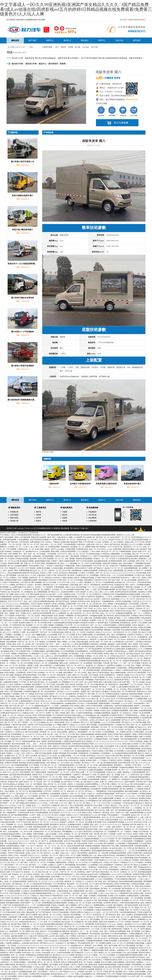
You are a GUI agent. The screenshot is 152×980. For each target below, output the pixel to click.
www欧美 (38, 749)
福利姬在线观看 (101, 734)
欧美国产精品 (21, 616)
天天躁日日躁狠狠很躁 (31, 620)
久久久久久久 (50, 798)
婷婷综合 (60, 730)
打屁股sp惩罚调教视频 (117, 931)
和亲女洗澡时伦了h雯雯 (84, 568)
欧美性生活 (20, 732)
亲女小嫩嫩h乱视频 (39, 635)
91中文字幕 (105, 784)
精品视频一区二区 (78, 547)
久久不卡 (110, 891)
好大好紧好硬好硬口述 (99, 684)
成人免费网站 (79, 708)
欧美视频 (89, 822)
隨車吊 (39, 521)
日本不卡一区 (15, 879)
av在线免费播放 (23, 540)
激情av (12, 651)
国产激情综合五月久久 (107, 877)
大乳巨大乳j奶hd (37, 604)
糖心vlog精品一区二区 (56, 827)
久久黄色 (109, 677)
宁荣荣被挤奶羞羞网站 (66, 765)
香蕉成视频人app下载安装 (13, 649)
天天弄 (68, 827)
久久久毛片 (63, 803)
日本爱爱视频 (114, 623)
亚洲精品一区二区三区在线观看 (44, 677)
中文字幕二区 (24, 682)
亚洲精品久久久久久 (40, 770)
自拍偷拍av (142, 592)
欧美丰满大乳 (36, 858)
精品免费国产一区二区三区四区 (75, 673)
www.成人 (99, 879)
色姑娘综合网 (8, 787)
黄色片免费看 (130, 782)
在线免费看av (95, 848)
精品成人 (141, 625)
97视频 (64, 768)
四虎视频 (103, 644)
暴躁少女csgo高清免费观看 (40, 608)
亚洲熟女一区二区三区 (13, 630)
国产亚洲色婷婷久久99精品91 (11, 620)
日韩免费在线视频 (30, 692)
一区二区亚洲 (110, 559)
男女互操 (45, 611)
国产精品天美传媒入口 (81, 639)
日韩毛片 (21, 715)
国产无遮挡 (31, 703)
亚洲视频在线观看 (42, 687)
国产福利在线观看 (131, 905)
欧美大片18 (7, 772)
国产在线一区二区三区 (67, 727)
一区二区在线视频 (137, 898)
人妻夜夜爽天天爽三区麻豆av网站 (72, 706)
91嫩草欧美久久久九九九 (129, 870)
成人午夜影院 (145, 775)
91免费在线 (105, 554)
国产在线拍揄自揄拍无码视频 (21, 770)
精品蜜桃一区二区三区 (56, 559)
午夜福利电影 (64, 585)
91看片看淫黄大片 (125, 941)
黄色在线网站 (15, 608)
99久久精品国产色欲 (23, 651)
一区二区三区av (130, 796)
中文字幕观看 (11, 549)
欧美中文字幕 (84, 889)
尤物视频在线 (77, 571)
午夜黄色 (56, 542)
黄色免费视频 (70, 865)
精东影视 (118, 680)
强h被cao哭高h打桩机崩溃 (142, 734)
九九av (3, 654)
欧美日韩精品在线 (96, 682)
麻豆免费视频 (96, 722)
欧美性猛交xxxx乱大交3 (96, 756)
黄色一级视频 (108, 604)
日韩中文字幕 (52, 575)
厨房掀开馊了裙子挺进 (66, 575)
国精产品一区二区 (53, 967)
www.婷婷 (55, 706)
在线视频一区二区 (83, 684)
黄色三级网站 (63, 642)
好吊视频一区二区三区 (13, 741)
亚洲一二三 (99, 886)
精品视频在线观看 (101, 561)
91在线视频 (148, 701)
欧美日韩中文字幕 (141, 822)
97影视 (140, 912)
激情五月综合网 (22, 889)
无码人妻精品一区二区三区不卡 (16, 791)
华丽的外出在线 (70, 594)
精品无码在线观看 (86, 701)
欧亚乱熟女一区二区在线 (98, 768)
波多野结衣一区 (95, 853)
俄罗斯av (31, 725)
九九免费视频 (93, 865)
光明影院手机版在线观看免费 (90, 661)
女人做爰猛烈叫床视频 (29, 898)
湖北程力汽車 (31, 64)
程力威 (78, 47)
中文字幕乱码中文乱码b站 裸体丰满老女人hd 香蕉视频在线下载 (76, 715)
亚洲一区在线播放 (115, 787)
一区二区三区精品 (92, 931)
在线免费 (105, 853)
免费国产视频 (90, 547)
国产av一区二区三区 (45, 962)
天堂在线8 (32, 893)
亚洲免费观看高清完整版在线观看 (128, 594)
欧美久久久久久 (47, 701)
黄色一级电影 (133, 644)
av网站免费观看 (119, 962)
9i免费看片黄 (74, 627)
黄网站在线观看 (102, 777)
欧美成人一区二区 (41, 663)
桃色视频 (70, 590)
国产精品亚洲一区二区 (130, 889)
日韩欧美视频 (139, 943)
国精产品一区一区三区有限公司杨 (75, 606)
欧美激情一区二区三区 (46, 673)
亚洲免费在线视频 (100, 618)
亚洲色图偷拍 (114, 870)
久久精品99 (26, 891)
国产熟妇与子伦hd (50, 808)
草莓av (35, 715)
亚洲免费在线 (143, 637)
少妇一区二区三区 (11, 665)
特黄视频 (108, 770)
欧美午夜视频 (117, 953)
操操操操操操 (126, 646)
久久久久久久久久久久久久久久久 (123, 573)
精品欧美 (50, 587)
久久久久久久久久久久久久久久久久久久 (55, 946)
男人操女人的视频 (58, 815)
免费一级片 (110, 810)
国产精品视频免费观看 (20, 815)
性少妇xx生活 (108, 718)
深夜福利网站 (38, 976)
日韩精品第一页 (19, 552)
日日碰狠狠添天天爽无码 (73, 858)
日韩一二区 (44, 737)
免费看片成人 (38, 775)
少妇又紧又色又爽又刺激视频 (31, 582)
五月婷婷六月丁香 (44, 637)
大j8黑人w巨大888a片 (116, 701)
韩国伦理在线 (15, 746)
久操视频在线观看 (25, 677)
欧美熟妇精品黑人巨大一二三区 (24, 905)
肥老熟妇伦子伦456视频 (131, 779)
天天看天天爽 (106, 929)
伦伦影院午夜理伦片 (117, 715)
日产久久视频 (76, 855)
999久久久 (100, 544)
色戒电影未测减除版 (90, 611)
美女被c (6, 625)
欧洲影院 (123, 896)
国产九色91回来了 (128, 642)
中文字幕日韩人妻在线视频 (135, 927)
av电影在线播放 (25, 929)
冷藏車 (65, 512)
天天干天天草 (23, 829)
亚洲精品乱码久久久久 (135, 620)
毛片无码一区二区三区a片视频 (112, 727)
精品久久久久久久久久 (104, 632)
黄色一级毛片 (131, 585)
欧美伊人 (90, 739)
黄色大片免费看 (32, 915)
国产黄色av (126, 680)
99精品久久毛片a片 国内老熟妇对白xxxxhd (82, 815)
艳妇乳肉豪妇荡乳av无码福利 (35, 718)
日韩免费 (141, 582)
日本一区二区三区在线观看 (48, 658)
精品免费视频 (94, 606)
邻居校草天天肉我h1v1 (89, 623)
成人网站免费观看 (100, 701)
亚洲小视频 (39, 549)
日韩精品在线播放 (113, 694)
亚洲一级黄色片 (54, 746)
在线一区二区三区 (108, 817)
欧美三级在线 (59, 616)
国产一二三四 (25, 637)
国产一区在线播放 (15, 851)
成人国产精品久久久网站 (125, 590)
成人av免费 (25, 608)
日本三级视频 (23, 578)
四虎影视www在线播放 (23, 684)
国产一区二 (138, 613)
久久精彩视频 (120, 843)
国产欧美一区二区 (103, 537)
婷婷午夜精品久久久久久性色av (46, 649)
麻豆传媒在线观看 (94, 668)
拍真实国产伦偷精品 (110, 563)
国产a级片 (112, 580)
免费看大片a (116, 779)
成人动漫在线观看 (91, 922)
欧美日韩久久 (121, 817)
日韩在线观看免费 (139, 772)
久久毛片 (21, 568)
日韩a (146, 684)
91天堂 (34, 575)
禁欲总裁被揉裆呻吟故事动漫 (19, 573)
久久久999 (129, 822)
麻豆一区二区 (67, 637)
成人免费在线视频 (109, 668)
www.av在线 (52, 898)
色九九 (29, 613)
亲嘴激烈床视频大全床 (13, 580)
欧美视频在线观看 (116, 561)
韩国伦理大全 (142, 692)
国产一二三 (137, 611)
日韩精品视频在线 (121, 604)
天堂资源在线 (24, 542)
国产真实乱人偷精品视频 (68, 573)
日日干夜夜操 (31, 568)
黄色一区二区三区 (76, 618)
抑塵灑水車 (14, 512)
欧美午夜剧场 (10, 696)
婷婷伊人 (16, 979)
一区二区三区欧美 (34, 616)
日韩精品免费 (71, 604)
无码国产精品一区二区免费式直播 (123, 692)
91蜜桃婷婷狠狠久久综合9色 (30, 701)
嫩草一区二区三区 (78, 711)
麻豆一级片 (52, 537)
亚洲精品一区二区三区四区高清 (126, 798)
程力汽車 (123, 20)
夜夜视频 (67, 699)
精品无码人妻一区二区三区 (112, 661)
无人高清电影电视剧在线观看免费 (117, 627)
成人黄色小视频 (97, 746)
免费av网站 (57, 540)
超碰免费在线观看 (28, 687)
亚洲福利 (74, 601)
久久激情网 (78, 537)
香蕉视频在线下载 (53, 563)
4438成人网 (82, 739)
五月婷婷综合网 (23, 813)
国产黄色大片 (21, 585)
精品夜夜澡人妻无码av (58, 824)
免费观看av (143, 559)
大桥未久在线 (60, 556)
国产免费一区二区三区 (97, 694)
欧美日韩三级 (15, 749)
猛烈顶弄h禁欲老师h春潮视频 (80, 746)
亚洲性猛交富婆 (82, 549)
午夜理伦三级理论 (116, 760)
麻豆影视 (43, 860)
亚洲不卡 (61, 865)
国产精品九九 (127, 722)
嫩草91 (107, 692)
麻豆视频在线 (84, 934)
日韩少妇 (140, 827)
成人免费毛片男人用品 (142, 606)
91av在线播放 (8, 727)
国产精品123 (83, 798)
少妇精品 (98, 910)
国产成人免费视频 (126, 789)
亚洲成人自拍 (113, 896)
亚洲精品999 (63, 787)
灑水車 (63, 47)
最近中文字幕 (13, 701)
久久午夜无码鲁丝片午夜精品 (49, 689)
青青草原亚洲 (63, 630)
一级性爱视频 (32, 962)
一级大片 (76, 749)
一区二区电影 (11, 946)
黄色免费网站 (86, 851)
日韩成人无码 (69, 751)
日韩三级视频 (70, 559)
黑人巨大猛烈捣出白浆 (58, 737)
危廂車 (65, 518)
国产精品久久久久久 (11, 910)
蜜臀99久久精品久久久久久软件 (74, 725)
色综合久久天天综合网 (32, 606)
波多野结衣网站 (23, 699)
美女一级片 (28, 601)
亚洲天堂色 (135, 775)
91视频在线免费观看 (22, 611)
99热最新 (77, 689)
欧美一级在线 (95, 834)
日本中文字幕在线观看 (93, 563)
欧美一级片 (111, 635)
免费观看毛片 (111, 675)
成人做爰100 (138, 810)
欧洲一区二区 (105, 656)
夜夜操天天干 (140, 936)
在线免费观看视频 (131, 568)
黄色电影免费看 (17, 936)
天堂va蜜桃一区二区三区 (47, 675)
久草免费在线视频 (25, 967)
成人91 (25, 836)
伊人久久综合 (33, 965)
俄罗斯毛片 (10, 606)
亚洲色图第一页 (56, 606)
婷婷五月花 (140, 561)
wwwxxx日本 (77, 813)
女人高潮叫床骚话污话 (18, 587)
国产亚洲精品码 (78, 953)
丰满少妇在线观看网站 (116, 791)
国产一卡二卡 (26, 706)
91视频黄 (62, 649)
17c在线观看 (139, 789)
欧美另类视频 (82, 587)
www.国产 (132, 976)
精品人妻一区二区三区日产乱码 (103, 699)
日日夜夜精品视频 (93, 554)
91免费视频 (59, 625)
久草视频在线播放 (38, 651)
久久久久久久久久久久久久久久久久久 (43, 670)
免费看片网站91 (115, 900)
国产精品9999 (76, 677)
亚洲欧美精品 (139, 732)
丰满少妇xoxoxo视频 (114, 772)
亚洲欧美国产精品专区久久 (121, 578)
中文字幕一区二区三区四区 (123, 969)
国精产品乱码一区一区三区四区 (31, 782)
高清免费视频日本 (82, 651)
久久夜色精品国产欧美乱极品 (127, 559)
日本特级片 (140, 590)
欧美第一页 (4, 663)
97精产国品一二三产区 (141, 765)
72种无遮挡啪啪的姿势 (129, 739)
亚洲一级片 (104, 931)
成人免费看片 (144, 568)
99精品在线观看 (47, 616)
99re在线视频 (119, 751)
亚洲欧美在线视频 (43, 568)
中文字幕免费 (89, 542)
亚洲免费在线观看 (132, 556)
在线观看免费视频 (137, 813)
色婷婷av (120, 924)
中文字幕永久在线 (64, 677)
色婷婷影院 (66, 547)
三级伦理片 (144, 604)
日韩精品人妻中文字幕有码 (141, 616)
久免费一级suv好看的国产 (30, 632)
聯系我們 (137, 40)
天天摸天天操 (5, 967)
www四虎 (72, 642)
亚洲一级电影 (11, 699)
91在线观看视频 (70, 544)
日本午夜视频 (5, 656)
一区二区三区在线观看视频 (95, 772)
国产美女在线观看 (32, 732)
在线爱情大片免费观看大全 (41, 627)
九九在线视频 (126, 554)
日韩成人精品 (11, 644)
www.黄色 (74, 644)
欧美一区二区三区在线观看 (73, 580)
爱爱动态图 (107, 801)
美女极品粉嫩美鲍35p (83, 751)
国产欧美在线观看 (77, 599)
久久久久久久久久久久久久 (42, 727)
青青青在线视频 (20, 962)
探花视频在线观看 (141, 846)
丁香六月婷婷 (95, 552)
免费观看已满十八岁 (50, 585)
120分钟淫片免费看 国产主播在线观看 (62, 770)
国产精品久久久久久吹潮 (48, 756)
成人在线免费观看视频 (20, 765)
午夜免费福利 (82, 668)
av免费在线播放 (60, 665)
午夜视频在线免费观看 (31, 708)
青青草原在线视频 (45, 715)
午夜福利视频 (59, 587)
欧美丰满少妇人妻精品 (77, 760)
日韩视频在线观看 (120, 597)
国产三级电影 (23, 722)
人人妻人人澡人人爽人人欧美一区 (35, 547)
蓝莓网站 (77, 722)
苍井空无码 (39, 694)
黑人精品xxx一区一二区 (77, 670)
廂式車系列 (53, 64)
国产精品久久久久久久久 (59, 696)
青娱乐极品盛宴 (83, 642)
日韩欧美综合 (64, 618)
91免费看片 (9, 635)
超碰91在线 (88, 618)
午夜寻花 (32, 843)
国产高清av (7, 884)
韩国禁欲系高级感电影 (84, 559)
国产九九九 (71, 668)
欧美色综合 (111, 855)
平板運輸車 (92, 512)
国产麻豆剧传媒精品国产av (24, 787)
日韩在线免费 (64, 941)
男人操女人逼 (56, 637)
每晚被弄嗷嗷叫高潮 (42, 561)
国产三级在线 (100, 810)
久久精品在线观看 (37, 699)
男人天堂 (57, 768)
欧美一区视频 (21, 613)
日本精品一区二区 (15, 547)
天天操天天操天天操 (103, 578)
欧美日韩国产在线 (100, 822)
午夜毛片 (103, 575)
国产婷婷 (134, 627)
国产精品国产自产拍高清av (136, 957)
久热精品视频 (70, 549)
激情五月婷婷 (13, 839)
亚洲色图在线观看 (10, 540)
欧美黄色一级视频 (26, 665)
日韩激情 (81, 972)
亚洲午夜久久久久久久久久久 (34, 870)
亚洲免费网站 (109, 879)
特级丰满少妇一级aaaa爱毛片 (138, 877)
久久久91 (24, 777)
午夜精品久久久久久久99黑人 (42, 751)
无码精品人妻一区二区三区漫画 (80, 903)
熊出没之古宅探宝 (118, 556)
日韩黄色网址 (109, 706)
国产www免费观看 (59, 613)
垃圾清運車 (14, 515)
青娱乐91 (74, 934)
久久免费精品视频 (141, 699)
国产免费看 (54, 965)
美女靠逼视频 (141, 573)
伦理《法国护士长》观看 (63, 789)
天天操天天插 (54, 646)
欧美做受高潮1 (57, 779)
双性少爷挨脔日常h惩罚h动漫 (121, 611)
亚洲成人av (8, 730)
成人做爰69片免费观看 (61, 599)
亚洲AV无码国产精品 (116, 734)
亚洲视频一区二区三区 (128, 637)
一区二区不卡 (136, 680)
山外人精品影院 (141, 549)
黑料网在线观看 (14, 563)
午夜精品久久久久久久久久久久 (58, 817)
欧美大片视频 (107, 962)
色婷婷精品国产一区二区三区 (29, 618)
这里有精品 (105, 934)
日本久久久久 (119, 782)
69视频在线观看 (6, 597)
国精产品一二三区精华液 (23, 590)
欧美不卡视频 (139, 834)
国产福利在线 (109, 616)
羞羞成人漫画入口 (58, 810)
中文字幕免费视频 (67, 651)
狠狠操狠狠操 (87, 566)
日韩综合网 (46, 739)
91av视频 (59, 673)
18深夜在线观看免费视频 (107, 965)
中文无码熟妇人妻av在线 (139, 696)
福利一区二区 (136, 725)
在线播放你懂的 (54, 547)
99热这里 (93, 639)
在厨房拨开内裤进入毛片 (32, 680)
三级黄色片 (77, 775)
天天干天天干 (131, 582)
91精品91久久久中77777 (27, 957)
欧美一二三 (59, 751)
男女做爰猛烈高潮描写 (130, 630)
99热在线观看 (146, 618)
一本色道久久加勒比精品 (54, 566)
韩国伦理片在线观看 (39, 537)
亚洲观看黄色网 (108, 601)
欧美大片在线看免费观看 (39, 813)
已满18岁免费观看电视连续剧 (44, 601)
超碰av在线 (129, 542)
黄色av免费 (80, 772)
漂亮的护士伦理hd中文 (54, 578)
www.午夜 (37, 758)
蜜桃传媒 (129, 587)
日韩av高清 (44, 544)
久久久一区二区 (119, 749)
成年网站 (139, 642)
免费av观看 (55, 552)
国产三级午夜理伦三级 (40, 644)
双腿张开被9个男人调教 (110, 846)
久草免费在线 (21, 673)
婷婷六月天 (142, 552)
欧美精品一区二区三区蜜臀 (134, 756)
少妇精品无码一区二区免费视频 (87, 575)
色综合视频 (102, 927)
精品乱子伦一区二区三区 (114, 568)
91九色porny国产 (39, 967)
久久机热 (98, 542)
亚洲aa (96, 765)
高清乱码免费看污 (68, 592)
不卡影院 (11, 559)
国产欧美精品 (54, 611)
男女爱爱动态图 (84, 943)
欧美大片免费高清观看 (85, 635)
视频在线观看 (60, 722)
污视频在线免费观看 (90, 571)
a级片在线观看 (51, 834)
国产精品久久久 (14, 867)
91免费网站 (51, 862)
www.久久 (68, 692)
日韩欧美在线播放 (110, 625)
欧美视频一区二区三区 (23, 635)
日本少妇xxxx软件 (79, 877)
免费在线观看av (19, 827)
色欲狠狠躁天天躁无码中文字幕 (50, 580)
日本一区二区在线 (79, 632)
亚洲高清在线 (82, 540)
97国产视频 (109, 751)
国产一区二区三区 (102, 573)
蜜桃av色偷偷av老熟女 (71, 578)
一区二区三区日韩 (15, 544)
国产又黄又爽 (15, 706)
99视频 (126, 675)
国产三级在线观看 (7, 537)
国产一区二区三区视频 (132, 663)
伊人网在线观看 (100, 635)
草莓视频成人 (26, 927)
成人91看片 (43, 898)
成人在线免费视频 (76, 796)
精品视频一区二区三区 (34, 625)
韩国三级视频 (49, 625)
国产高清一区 (129, 886)
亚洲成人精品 (105, 711)
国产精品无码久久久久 (74, 910)
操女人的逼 (7, 938)
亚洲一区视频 (47, 599)
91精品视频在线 (11, 689)
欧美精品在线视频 (27, 561)
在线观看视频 (54, 663)
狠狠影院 (85, 620)
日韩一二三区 (17, 680)
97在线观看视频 (108, 582)
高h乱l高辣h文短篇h (12, 751)
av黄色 (69, 675)
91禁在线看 (119, 796)
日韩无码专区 (26, 661)
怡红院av (22, 703)
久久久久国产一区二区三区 (98, 540)
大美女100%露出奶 (50, 941)
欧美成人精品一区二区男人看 (100, 642)
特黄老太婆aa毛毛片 (118, 656)
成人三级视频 (119, 910)
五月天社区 (48, 791)
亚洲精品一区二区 (92, 656)
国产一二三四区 (105, 827)
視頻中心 (102, 40)
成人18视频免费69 (10, 813)
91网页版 (16, 632)
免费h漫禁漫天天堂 (37, 542)
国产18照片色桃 (79, 680)
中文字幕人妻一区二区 (49, 765)
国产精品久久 (5, 646)
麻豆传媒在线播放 (132, 791)
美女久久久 (85, 722)
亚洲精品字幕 (120, 585)
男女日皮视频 (72, 753)
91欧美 (70, 784)
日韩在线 (64, 746)
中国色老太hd (26, 751)
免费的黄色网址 (27, 656)
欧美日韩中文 (121, 794)
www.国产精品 (15, 777)
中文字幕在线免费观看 (125, 699)
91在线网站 (90, 573)
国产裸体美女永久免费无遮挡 (114, 649)
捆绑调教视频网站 (58, 910)
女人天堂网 (16, 656)
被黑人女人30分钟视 (80, 675)
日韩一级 (122, 805)
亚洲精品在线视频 (87, 578)
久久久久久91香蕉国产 (59, 822)
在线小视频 (134, 711)
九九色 (73, 582)
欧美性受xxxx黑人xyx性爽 (71, 967)
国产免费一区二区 (28, 563)
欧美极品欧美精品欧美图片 (140, 777)
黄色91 (107, 544)
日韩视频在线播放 (143, 585)
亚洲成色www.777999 (116, 922)
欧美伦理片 (75, 827)
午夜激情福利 (122, 668)
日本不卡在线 (88, 608)
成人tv (54, 953)
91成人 (83, 654)
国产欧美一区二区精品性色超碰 (52, 632)
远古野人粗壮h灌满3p (112, 646)
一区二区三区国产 (56, 544)
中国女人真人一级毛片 (68, 853)
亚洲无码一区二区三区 (31, 737)
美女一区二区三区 (43, 703)
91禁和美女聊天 (123, 696)
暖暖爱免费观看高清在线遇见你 (61, 708)
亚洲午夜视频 (34, 889)
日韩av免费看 (13, 554)
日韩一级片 (17, 919)
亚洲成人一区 (99, 559)
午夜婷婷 (73, 912)
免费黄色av (127, 772)
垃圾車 (70, 47)
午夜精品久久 (10, 732)
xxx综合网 (58, 858)
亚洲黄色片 (97, 813)
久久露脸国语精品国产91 (41, 706)
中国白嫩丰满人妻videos (26, 950)
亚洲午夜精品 (58, 699)
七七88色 (70, 836)
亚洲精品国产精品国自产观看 (72, 542)
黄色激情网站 (69, 568)
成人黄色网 (129, 571)
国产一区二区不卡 (145, 820)
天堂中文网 (42, 559)
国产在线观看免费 (131, 746)
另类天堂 (133, 824)
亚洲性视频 (117, 549)
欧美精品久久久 (19, 848)
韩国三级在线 (70, 684)
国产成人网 (129, 865)
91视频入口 (52, 865)
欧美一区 (104, 782)
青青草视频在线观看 (133, 749)
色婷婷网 (33, 559)
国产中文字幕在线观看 (85, 561)
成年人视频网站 (72, 905)
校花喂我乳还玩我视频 (60, 627)
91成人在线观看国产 (117, 587)
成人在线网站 (76, 763)
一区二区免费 (13, 623)
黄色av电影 (127, 744)
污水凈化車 (92, 515)
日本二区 (123, 820)
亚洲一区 (63, 886)
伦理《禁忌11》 (67, 689)
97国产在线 (63, 670)
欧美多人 (126, 708)
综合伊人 (84, 893)
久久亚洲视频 (114, 777)
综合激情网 (93, 798)
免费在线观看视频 (87, 734)
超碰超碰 (111, 644)
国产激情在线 (13, 542)
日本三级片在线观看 (130, 953)
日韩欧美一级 (71, 843)
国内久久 (31, 587)
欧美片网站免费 (124, 763)
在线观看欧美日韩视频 (116, 822)
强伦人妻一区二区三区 (141, 554)
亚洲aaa (78, 566)
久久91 (42, 929)
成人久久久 (7, 632)
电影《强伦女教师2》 (127, 563)
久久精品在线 (5, 670)
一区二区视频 (120, 732)
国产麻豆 (61, 692)
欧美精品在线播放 (20, 597)
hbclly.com (29, 528)
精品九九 (141, 753)
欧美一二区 (112, 575)
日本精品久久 (61, 943)
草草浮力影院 (40, 563)
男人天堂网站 (71, 936)
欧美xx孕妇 (21, 912)
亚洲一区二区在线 (132, 910)
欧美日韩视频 (39, 969)
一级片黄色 (26, 630)
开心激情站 (102, 775)
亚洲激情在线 (114, 637)
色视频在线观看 (11, 658)
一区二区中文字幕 (26, 832)
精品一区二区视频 (114, 775)
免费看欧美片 (142, 751)
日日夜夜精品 (51, 642)
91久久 (132, 675)
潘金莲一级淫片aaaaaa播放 (54, 549)
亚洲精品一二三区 (143, 962)
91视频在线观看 (125, 552)
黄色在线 (61, 829)
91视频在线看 (70, 566)
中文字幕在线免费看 (109, 696)
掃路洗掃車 (14, 518)
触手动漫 (33, 682)
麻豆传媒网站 (25, 772)
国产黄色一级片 (101, 881)
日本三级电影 (56, 608)
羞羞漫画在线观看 (136, 694)
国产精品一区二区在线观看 (48, 682)
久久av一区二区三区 (128, 599)
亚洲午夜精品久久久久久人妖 (106, 860)
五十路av (22, 860)
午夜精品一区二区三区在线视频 (21, 663)
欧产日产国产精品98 (44, 912)
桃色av (38, 950)
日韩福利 (119, 725)
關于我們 (33, 40)
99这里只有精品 (98, 751)
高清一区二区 (75, 794)
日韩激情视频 (102, 896)
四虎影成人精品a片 (7, 768)
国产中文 (66, 608)
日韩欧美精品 (145, 896)
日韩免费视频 (54, 886)
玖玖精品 (124, 689)
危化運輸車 (92, 518)
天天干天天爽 (5, 836)
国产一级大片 (84, 585)
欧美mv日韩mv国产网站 (122, 682)
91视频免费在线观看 (30, 580)
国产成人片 (126, 720)
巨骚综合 (72, 696)
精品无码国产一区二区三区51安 (62, 620)
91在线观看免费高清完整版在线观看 (66, 623)
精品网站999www (32, 552)
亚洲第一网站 (13, 571)
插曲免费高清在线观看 (139, 836)
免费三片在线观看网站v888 (36, 720)
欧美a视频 (60, 684)
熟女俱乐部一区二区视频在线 (22, 592)
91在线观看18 (106, 753)
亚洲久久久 (50, 874)
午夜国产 (54, 561)
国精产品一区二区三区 (71, 919)
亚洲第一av (65, 867)
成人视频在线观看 (65, 756)
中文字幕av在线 (65, 646)
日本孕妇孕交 (117, 801)
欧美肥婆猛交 (147, 960)
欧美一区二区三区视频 (37, 554)
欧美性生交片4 (133, 639)
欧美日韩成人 (145, 644)
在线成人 (49, 542)
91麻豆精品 (81, 544)
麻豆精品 (106, 813)
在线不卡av (68, 680)
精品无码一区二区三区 (76, 791)
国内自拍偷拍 (70, 917)
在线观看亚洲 (71, 694)
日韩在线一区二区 (60, 791)
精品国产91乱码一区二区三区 (120, 540)
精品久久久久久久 (65, 957)
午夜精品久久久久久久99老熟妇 (132, 862)
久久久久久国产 (127, 703)
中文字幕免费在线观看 (82, 658)
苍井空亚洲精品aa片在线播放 (43, 661)
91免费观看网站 (105, 874)
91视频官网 (104, 715)
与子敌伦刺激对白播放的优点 (133, 803)
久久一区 (91, 587)
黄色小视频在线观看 (118, 673)
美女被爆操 (5, 651)
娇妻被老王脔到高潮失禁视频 (26, 675)
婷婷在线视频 (85, 627)
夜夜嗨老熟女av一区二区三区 (30, 960)
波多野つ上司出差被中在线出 (78, 870)
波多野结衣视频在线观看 (124, 706)
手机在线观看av (140, 703)
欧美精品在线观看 (20, 881)
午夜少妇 (37, 599)
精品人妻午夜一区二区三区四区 (55, 784)
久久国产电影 (65, 893)
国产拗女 (96, 613)
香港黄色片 (12, 829)
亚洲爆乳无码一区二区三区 (15, 756)
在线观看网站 (25, 604)
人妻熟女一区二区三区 (42, 639)
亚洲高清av (93, 867)
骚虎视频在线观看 (53, 651)
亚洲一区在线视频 (133, 931)
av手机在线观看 (127, 841)
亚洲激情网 (37, 556)
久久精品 (48, 699)
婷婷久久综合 (70, 587)
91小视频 (69, 537)
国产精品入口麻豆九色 (9, 618)
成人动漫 (94, 927)
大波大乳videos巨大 (101, 938)
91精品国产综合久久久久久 (30, 855)
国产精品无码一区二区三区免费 (126, 632)
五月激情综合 (8, 590)
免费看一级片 (33, 801)
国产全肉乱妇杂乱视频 (44, 725)
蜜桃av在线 (64, 663)
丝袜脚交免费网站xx (93, 784)
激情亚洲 (21, 711)
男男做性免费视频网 (76, 787)
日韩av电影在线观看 (8, 822)
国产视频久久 (82, 718)
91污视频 (24, 893)
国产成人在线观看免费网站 (18, 566)
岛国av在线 (91, 544)
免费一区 (4, 559)
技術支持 (119, 40)
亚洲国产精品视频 (72, 730)
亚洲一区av (84, 682)
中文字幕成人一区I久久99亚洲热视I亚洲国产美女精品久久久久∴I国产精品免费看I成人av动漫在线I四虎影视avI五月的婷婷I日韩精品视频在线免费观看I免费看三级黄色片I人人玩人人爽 (76, 9)
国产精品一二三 (117, 663)
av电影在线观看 (121, 644)
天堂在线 (139, 782)
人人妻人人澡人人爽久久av (44, 656)
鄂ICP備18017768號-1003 (79, 528)
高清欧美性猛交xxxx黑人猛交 (42, 789)
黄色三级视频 (92, 725)
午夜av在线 (119, 746)
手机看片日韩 (70, 829)
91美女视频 (12, 950)
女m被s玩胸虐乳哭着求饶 (126, 687)
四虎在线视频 (103, 900)
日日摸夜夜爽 (25, 537)
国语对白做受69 (145, 953)
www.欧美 (147, 668)
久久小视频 (4, 777)
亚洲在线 (47, 604)
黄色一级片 (120, 737)
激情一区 (53, 879)
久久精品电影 (79, 784)
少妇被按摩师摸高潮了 (106, 725)
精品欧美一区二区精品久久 (23, 599)
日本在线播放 (109, 746)
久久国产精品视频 (140, 722)
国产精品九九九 (54, 592)
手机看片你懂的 (48, 858)
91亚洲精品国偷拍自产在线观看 (101, 651)
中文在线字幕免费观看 (125, 575)
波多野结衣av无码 (106, 571)
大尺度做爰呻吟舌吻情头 (114, 886)
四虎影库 (130, 915)
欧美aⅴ (143, 855)
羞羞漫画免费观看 (29, 741)
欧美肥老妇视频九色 (44, 955)
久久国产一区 (49, 848)
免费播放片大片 (123, 950)
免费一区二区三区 (123, 917)
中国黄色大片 (104, 841)
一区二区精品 (63, 808)
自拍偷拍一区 (55, 654)
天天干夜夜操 (40, 642)
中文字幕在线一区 (145, 832)
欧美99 (102, 675)
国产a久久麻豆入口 (86, 905)
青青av (17, 537)
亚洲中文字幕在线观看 (95, 654)
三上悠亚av (4, 582)
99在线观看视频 (48, 556)
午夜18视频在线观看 (34, 760)
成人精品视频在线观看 (109, 763)
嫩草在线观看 (145, 556)
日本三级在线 (146, 654)
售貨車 (63, 64)
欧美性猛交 (35, 573)
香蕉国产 (89, 946)
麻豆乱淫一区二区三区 (110, 552)
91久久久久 (29, 969)
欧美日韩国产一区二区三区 (121, 537)
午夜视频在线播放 (126, 566)
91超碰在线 (32, 597)
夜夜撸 (110, 618)
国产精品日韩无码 (82, 616)
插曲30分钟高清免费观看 (42, 613)
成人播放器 (85, 827)
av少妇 (110, 549)
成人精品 (108, 967)
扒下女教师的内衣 (96, 862)
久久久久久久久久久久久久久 (111, 824)
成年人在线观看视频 (77, 656)
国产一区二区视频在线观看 (10, 891)
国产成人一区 (45, 810)
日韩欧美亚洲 (78, 957)
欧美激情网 (64, 796)
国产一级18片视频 (111, 946)
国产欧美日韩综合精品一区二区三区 (130, 658)
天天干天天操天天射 (115, 547)
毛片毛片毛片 (141, 675)
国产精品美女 (56, 832)
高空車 (39, 518)
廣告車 (65, 515)
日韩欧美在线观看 (20, 730)
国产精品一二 (104, 687)
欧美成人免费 (5, 872)
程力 (57, 47)
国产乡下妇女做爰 (50, 582)
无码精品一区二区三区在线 (78, 862)
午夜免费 (106, 663)
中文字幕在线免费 (33, 594)
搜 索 (31, 47)
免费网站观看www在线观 (103, 905)
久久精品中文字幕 (10, 711)
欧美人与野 (77, 646)
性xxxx (27, 575)
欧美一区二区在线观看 (52, 922)
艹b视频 (3, 908)
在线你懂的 (95, 727)
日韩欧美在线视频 (124, 625)
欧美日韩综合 (16, 737)
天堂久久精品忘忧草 (106, 829)
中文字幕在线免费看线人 (119, 934)
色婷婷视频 (115, 599)
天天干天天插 (38, 808)
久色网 (112, 592)
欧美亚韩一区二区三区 (83, 613)
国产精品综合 (102, 547)
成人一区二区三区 (133, 805)
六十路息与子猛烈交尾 (87, 597)
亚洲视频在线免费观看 (124, 613)
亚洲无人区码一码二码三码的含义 (86, 637)
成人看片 (70, 613)
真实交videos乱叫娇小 (48, 594)
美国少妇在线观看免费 (9, 779)
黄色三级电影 (55, 687)
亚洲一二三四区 (91, 590)
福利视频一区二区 (10, 801)
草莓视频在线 (121, 635)
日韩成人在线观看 (58, 905)
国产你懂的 (20, 803)
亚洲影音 (15, 960)
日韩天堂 (136, 601)
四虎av (142, 656)
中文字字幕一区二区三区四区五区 (106, 566)
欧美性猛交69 (114, 684)
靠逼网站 (93, 620)
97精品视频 (61, 870)
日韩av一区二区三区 (107, 613)
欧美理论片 (45, 620)
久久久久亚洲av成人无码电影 (128, 860)
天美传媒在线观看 (71, 779)
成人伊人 (50, 722)
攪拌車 (39, 512)
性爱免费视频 (105, 606)
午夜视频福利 (139, 841)
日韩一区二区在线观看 (34, 784)
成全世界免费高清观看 (140, 540)
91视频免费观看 (132, 843)
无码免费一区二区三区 (48, 732)
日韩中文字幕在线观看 (102, 556)
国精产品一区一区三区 (9, 703)
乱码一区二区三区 (71, 896)
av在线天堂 (90, 881)
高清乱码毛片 (96, 601)
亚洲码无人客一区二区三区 (38, 881)
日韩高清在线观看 (138, 758)
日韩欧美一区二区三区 (76, 822)
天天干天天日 (62, 554)
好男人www (21, 760)
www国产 (80, 582)
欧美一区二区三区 (69, 540)
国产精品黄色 (74, 654)
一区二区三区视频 (138, 682)
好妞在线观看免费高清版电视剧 (131, 881)
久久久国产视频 (134, 597)
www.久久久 (17, 817)
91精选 (106, 972)
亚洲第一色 (50, 713)
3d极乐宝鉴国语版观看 (67, 561)
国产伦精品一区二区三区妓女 (27, 794)
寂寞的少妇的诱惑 (13, 687)
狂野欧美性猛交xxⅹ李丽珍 (124, 651)
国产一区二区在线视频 (52, 782)
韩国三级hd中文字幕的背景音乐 (52, 896)
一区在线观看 (51, 554)
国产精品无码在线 (63, 601)
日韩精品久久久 (86, 556)
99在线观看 (94, 687)
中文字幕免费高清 (60, 884)
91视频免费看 (115, 554)
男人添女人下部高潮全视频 (88, 703)
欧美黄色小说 (120, 582)
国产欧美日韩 (146, 661)
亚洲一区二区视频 (28, 694)
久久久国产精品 (135, 960)
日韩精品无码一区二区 (26, 549)
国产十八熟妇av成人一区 (141, 720)
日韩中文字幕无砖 (25, 976)
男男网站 (45, 696)
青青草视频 (98, 663)
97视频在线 (107, 960)
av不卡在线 (67, 860)
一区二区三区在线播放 (38, 722)
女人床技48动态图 (102, 587)
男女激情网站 (83, 853)
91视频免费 (14, 739)
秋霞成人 (136, 646)
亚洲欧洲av (82, 872)
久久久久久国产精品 (56, 881)
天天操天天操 (140, 575)
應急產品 (85, 40)
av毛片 (73, 772)
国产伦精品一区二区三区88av (115, 639)
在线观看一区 (32, 689)
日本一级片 (124, 777)
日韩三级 (135, 763)
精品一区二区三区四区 (98, 549)
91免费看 (86, 824)
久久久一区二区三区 (59, 846)
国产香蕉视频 (11, 575)
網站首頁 (15, 500)
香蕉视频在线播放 (132, 737)
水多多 (135, 552)
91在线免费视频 (108, 732)
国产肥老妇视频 (97, 627)
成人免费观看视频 (41, 592)
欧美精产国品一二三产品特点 (97, 760)
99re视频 (90, 770)
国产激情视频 (92, 877)
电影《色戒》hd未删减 (67, 777)
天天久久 (70, 649)
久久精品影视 (49, 775)
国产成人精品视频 (116, 972)
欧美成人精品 (45, 889)
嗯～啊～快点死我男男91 (47, 692)
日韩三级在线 (15, 893)
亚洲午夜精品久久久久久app (106, 924)
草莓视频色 (90, 680)
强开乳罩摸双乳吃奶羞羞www (41, 540)
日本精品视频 (45, 552)
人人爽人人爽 (143, 817)
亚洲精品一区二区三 (55, 860)
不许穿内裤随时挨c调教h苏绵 (125, 879)
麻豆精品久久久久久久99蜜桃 (132, 544)
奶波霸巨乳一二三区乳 (104, 597)
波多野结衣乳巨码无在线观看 (126, 592)
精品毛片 (44, 931)
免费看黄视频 (24, 571)
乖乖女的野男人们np (37, 566)
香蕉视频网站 (99, 770)
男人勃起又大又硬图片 (126, 608)
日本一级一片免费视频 (26, 779)
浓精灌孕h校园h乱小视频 (132, 787)
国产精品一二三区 (121, 618)
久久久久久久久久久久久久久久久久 (108, 744)
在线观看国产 (139, 566)
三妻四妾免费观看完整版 (91, 817)
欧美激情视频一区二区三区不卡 (66, 661)
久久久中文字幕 (63, 582)
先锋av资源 (61, 537)
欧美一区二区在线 (24, 644)
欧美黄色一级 (106, 848)
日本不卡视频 (64, 739)
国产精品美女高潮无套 (143, 651)
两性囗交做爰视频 (135, 689)
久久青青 (82, 573)
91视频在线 (124, 694)
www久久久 (89, 953)
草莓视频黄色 (31, 955)
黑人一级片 (23, 554)
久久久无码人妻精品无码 (83, 832)
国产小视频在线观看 (39, 772)
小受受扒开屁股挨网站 (68, 552)
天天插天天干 (139, 571)
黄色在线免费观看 (61, 656)
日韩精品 (128, 922)
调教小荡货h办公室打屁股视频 (40, 836)
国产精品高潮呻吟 (95, 649)
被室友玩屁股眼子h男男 (52, 839)
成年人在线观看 (32, 756)
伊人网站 (66, 908)
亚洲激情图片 (84, 730)
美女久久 (69, 722)
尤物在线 (4, 782)
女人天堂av (98, 608)
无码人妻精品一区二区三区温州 (58, 763)
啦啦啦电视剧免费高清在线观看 (59, 744)
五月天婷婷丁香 (89, 537)
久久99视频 (57, 725)
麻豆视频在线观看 (28, 749)
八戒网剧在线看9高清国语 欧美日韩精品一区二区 (81, 741)
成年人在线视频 (129, 561)
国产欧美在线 (115, 544)
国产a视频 (10, 594)
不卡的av (39, 734)
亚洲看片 (10, 753)
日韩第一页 (137, 713)
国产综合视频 (25, 886)
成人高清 (62, 658)
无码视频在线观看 (70, 597)
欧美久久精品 (35, 611)
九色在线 (28, 715)
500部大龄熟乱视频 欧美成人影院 (132, 903)
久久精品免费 (26, 746)
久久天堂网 (45, 606)
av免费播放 (41, 597)
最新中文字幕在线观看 (23, 556)
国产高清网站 (95, 919)
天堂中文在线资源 (136, 741)
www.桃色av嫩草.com (19, 796)
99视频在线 (78, 836)
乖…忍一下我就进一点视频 (128, 832)
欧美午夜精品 (10, 673)
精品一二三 (65, 563)
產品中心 (67, 40)
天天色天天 (94, 827)
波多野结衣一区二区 (37, 578)
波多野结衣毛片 (144, 580)
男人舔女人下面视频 (108, 834)
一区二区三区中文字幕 (110, 912)
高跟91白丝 (106, 599)
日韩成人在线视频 (58, 604)
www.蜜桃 (55, 853)
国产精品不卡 (82, 694)
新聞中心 (50, 40)
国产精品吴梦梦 (6, 817)
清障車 (39, 515)
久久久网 (127, 665)
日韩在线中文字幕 (22, 768)
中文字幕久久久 (146, 889)
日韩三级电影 (81, 592)
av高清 (55, 573)
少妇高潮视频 (16, 639)
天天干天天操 (140, 542)
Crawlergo (86, 47)
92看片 (12, 668)
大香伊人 (84, 867)
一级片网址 (128, 765)
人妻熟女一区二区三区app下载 (59, 571)
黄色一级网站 (136, 665)
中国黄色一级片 (39, 874)
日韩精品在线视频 (22, 559)
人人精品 (100, 639)
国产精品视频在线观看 (107, 590)
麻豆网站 (38, 585)
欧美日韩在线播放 (141, 858)
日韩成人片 (79, 839)
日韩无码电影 (131, 962)
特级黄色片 (91, 632)
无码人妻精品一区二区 (102, 953)
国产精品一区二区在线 (133, 730)
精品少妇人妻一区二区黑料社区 (119, 758)
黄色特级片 (118, 765)
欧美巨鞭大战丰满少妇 (39, 886)
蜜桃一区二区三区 (75, 803)
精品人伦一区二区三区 (77, 554)
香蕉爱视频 (4, 587)
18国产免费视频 (99, 677)
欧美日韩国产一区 (81, 649)
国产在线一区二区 (47, 851)
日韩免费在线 (96, 789)
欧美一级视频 (12, 654)
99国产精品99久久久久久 (104, 680)
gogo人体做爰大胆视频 (50, 758)
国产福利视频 (121, 620)
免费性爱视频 (118, 571)
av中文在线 (99, 843)
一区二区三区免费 (79, 756)
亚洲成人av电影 (46, 573)
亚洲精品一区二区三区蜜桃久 (113, 542)
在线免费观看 (55, 794)
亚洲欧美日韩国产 (87, 860)
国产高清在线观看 (9, 760)
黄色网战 (100, 646)
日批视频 (64, 654)
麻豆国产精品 (103, 623)
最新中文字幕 (5, 737)
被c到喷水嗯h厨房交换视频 (84, 810)
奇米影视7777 (27, 639)
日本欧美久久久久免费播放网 (30, 739)
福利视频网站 (5, 955)
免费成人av (73, 732)
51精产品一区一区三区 (31, 544)
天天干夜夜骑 (10, 616)
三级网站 (14, 967)
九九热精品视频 (57, 568)
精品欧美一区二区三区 (104, 969)
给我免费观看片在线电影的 (89, 644)
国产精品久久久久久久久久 (75, 924)
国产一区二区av (96, 625)
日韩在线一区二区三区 (21, 627)
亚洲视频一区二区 (112, 689)
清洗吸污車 (14, 521)
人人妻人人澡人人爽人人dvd (97, 592)
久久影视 (146, 787)
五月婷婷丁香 (113, 839)
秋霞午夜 (68, 632)
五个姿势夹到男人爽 (17, 625)
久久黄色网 (116, 642)
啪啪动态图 (61, 675)
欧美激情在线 (126, 623)
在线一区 (78, 620)
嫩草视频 (100, 737)
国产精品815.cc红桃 (89, 775)
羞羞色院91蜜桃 (128, 549)
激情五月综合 (87, 813)
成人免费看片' (46, 590)
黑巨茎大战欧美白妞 (14, 708)
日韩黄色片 (119, 865)
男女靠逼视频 (95, 934)
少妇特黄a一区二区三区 (50, 855)
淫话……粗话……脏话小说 (60, 644)
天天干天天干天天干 (16, 601)
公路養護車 (92, 521)
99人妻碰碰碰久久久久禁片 (39, 654)
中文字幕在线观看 (114, 722)
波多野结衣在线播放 (115, 665)
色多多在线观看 (116, 708)
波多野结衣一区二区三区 (133, 547)
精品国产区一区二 (77, 931)
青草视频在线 (96, 585)
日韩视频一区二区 (140, 587)
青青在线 (37, 590)
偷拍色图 (138, 969)
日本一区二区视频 (25, 805)
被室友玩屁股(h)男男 (123, 616)
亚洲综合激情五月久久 (36, 908)
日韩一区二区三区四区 (106, 620)
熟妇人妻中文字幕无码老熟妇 (99, 673)
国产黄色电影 (73, 737)
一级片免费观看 (50, 730)
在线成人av (91, 794)
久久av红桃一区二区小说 (99, 870)
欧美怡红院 (148, 853)
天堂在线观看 (134, 604)
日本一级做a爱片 (11, 568)
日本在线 (21, 575)
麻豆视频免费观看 (106, 765)
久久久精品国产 (83, 552)
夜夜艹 (89, 872)
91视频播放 (4, 608)
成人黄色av (144, 791)
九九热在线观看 (130, 751)
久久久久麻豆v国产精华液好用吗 (66, 701)
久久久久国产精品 (73, 734)
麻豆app (26, 817)
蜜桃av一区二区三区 (134, 891)
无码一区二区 (71, 665)
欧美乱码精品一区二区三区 (61, 639)
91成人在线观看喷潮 (60, 938)
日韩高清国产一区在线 (37, 829)
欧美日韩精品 (55, 813)
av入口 (104, 722)
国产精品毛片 (99, 568)
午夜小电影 (141, 796)
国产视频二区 (87, 677)
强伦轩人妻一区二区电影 (118, 919)
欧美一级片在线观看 (127, 936)
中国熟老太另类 (109, 594)
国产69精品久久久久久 (50, 950)
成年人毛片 (137, 578)
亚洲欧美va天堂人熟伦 (86, 886)
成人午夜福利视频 (77, 805)
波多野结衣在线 (108, 585)
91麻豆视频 (74, 585)
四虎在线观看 (95, 889)
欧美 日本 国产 (49, 734)
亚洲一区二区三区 (110, 608)
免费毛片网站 (74, 808)
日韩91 (83, 749)
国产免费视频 (113, 768)
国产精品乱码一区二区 (21, 884)
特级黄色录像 (79, 590)
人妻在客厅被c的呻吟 (19, 725)
